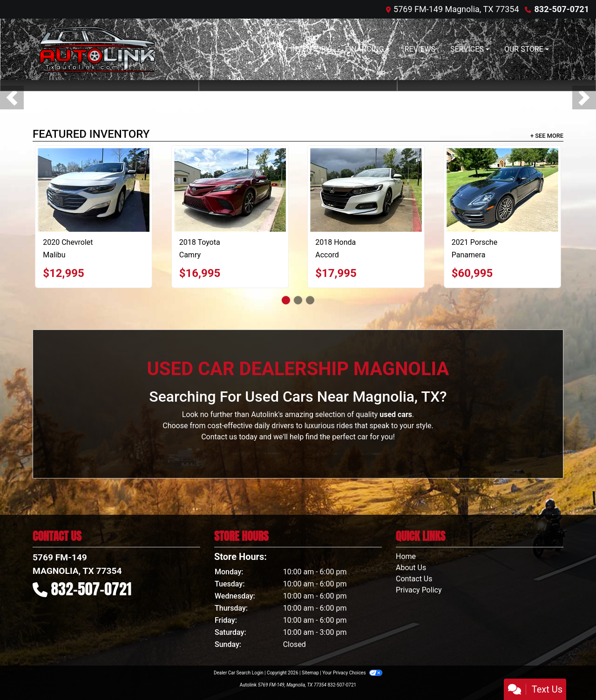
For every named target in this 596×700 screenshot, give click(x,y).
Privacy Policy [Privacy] (419, 590)
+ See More (547, 136)
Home (406, 556)
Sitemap (310, 673)
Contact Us (414, 579)
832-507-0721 (562, 9)
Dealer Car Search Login (239, 673)
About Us (411, 568)
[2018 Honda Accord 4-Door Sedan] (366, 190)
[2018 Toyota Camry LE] (230, 190)
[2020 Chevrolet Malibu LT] (94, 190)
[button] (12, 98)
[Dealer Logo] (97, 49)
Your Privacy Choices (352, 673)
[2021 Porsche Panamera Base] (502, 190)
